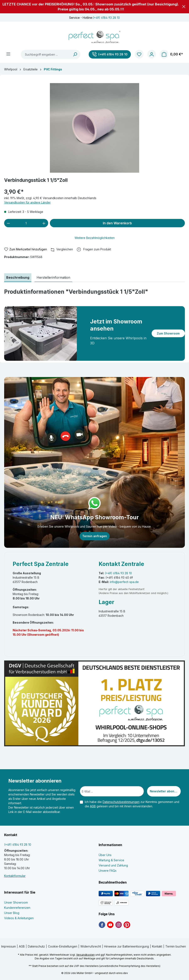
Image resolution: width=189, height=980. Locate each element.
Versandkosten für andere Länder (27, 202)
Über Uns (105, 855)
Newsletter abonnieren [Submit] (165, 791)
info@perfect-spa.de (124, 582)
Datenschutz (36, 946)
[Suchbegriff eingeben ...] (46, 54)
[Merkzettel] (139, 54)
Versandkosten (85, 955)
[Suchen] (75, 54)
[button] (184, 7)
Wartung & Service (111, 860)
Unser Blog (12, 913)
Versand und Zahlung (113, 865)
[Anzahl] (26, 223)
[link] (102, 924)
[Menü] (8, 54)
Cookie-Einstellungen (63, 946)
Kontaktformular (15, 876)
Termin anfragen (95, 536)
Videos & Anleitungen (19, 918)
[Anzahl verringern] (8, 223)
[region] (94, 128)
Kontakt (157, 946)
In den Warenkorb (117, 223)
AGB (93, 806)
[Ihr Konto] (152, 54)
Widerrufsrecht (91, 946)
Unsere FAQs (108, 871)
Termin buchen (176, 946)
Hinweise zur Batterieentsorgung (126, 946)
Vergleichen (62, 249)
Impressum (9, 946)
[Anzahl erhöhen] (44, 223)
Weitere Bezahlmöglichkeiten (95, 238)
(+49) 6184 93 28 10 (106, 18)
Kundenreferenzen (17, 908)
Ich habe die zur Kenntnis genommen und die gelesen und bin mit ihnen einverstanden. (132, 804)
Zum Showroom (168, 333)
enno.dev (122, 973)
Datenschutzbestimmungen (121, 802)
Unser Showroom (16, 902)
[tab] (18, 278)
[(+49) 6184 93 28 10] (110, 54)
